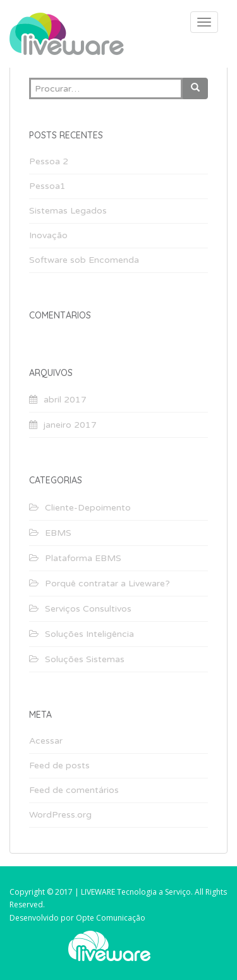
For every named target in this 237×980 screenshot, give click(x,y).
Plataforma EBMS (83, 558)
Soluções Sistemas (85, 659)
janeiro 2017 (70, 425)
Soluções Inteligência (89, 634)
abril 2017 (65, 400)
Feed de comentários (74, 790)
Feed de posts (59, 765)
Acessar (46, 741)
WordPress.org (60, 815)
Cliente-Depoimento (88, 508)
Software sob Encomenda (84, 260)
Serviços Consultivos (88, 609)
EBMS (58, 533)
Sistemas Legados (68, 211)
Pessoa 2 (49, 161)
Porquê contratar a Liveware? (107, 584)
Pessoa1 (47, 186)
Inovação (48, 235)
